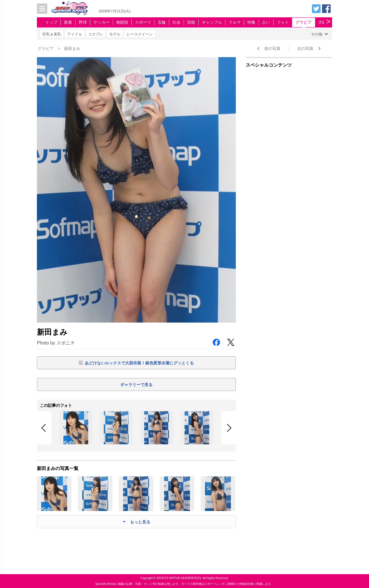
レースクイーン (140, 34)
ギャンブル (212, 22)
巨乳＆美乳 (52, 34)
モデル (115, 34)
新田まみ (72, 48)
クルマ (235, 22)
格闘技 (122, 22)
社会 (176, 22)
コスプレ (96, 34)
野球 (83, 22)
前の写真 (272, 48)
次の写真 (305, 48)
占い (266, 22)
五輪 (162, 22)
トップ (51, 22)
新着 (68, 22)
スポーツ (143, 22)
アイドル (75, 34)
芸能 (191, 22)
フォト (283, 22)
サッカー (101, 22)
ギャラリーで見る (136, 385)
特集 (251, 22)
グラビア (304, 22)
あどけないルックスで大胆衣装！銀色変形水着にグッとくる (139, 363)
